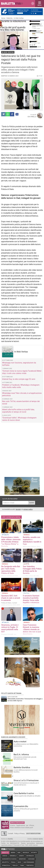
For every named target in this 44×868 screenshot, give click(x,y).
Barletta (5, 853)
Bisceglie (26, 853)
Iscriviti (32, 503)
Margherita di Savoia (9, 859)
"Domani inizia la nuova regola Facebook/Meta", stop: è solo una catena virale (22, 372)
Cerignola (13, 856)
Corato (21, 856)
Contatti (11, 833)
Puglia (13, 862)
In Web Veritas (19, 18)
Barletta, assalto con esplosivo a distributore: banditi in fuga (32, 541)
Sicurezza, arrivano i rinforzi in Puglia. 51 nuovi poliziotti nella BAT (10, 628)
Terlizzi (15, 865)
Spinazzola (6, 865)
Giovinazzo (30, 856)
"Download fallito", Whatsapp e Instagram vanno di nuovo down (19, 419)
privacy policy (28, 509)
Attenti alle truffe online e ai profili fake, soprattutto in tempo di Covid (18, 411)
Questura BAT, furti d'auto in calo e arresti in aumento (11, 598)
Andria (13, 853)
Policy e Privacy (19, 833)
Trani (22, 865)
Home (3, 18)
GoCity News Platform (33, 833)
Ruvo (19, 862)
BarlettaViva (13, 4)
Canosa (5, 856)
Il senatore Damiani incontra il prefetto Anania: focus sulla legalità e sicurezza (31, 599)
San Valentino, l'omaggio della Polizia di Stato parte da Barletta (32, 570)
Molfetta (5, 862)
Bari (19, 853)
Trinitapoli (30, 865)
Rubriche (10, 18)
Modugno (32, 859)
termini (18, 509)
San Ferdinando (29, 862)
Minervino (22, 859)
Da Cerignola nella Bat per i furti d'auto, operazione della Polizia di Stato (11, 570)
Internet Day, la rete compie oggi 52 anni (19, 379)
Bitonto (34, 853)
